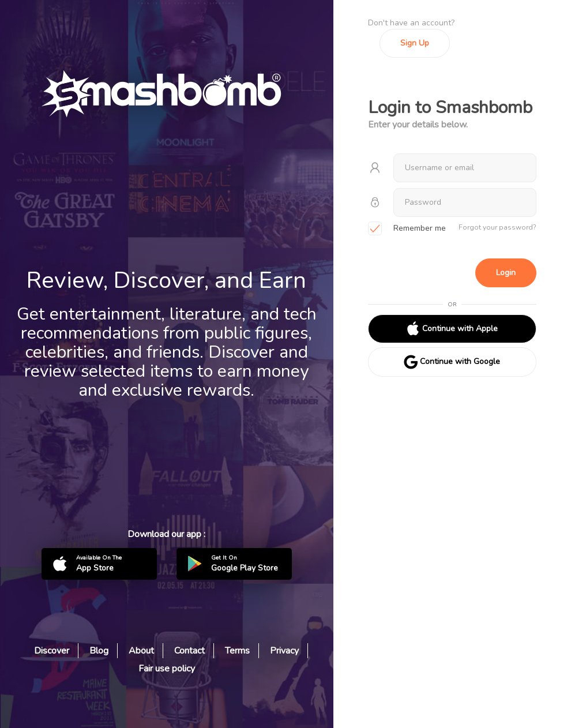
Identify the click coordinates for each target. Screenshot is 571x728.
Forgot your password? (497, 227)
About (141, 651)
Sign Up (415, 43)
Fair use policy (167, 669)
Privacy (284, 651)
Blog (99, 651)
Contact (189, 651)
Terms (237, 651)
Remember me (407, 229)
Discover (52, 651)
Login (506, 273)
